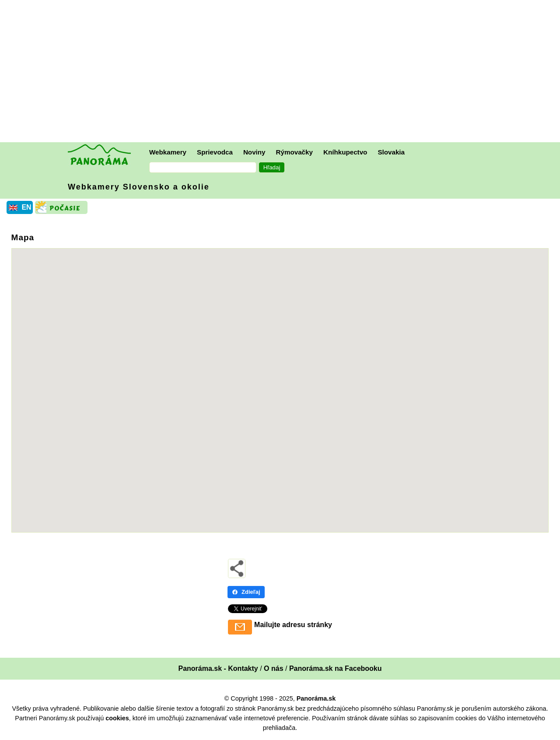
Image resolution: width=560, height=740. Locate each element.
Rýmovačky (294, 152)
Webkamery (168, 152)
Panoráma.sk (316, 698)
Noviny (254, 152)
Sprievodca (215, 152)
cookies (117, 718)
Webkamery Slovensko (139, 187)
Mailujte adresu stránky (293, 625)
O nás (273, 668)
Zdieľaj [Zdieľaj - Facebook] (246, 592)
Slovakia (391, 152)
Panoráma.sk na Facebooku (336, 668)
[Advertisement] (282, 72)
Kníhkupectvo (345, 152)
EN (26, 207)
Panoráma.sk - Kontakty (218, 668)
